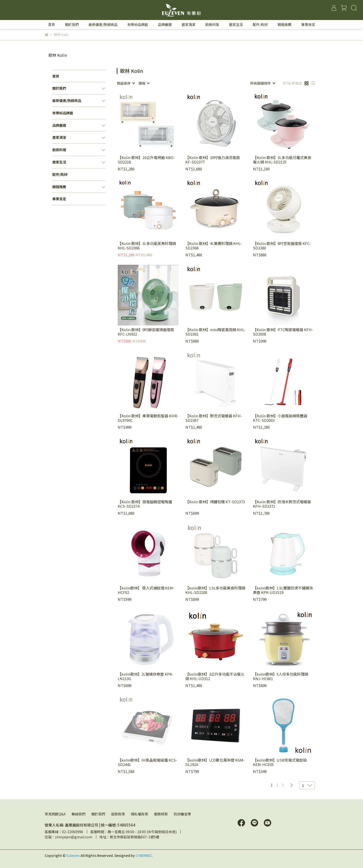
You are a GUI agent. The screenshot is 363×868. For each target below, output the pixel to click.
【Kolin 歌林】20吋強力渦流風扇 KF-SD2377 (213, 160)
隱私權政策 (139, 814)
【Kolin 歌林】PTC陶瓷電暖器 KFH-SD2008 (283, 332)
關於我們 (98, 814)
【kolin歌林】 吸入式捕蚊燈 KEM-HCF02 (146, 590)
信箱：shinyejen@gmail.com (68, 837)
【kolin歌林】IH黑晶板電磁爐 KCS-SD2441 (147, 762)
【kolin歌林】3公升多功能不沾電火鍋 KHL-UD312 (215, 676)
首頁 (52, 24)
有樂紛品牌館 (138, 24)
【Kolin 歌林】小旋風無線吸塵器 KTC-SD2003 (280, 418)
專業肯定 (308, 24)
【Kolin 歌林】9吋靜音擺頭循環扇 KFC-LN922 (146, 332)
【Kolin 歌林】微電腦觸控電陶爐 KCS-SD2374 (145, 504)
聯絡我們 (78, 814)
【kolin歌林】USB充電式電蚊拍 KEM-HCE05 (280, 762)
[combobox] (126, 83)
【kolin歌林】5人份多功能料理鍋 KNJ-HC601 (281, 676)
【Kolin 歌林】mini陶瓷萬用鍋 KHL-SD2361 (215, 332)
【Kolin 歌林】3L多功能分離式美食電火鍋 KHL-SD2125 (282, 160)
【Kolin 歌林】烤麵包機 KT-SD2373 (215, 502)
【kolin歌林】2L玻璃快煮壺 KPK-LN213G (145, 676)
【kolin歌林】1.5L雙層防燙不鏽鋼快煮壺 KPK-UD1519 (283, 590)
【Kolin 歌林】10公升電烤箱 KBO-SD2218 (146, 160)
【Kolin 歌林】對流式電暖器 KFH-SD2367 (214, 418)
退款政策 (118, 814)
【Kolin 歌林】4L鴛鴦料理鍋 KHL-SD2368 (214, 246)
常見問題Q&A (55, 814)
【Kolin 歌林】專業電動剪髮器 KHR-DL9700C (148, 418)
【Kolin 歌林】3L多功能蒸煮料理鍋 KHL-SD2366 (147, 246)
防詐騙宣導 (182, 814)
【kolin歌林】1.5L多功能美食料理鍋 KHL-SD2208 (215, 590)
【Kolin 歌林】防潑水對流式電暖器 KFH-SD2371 (282, 504)
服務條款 (161, 814)
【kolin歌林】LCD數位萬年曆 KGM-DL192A (215, 762)
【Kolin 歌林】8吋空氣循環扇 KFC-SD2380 (282, 246)
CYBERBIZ (144, 855)
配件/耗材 (260, 24)
